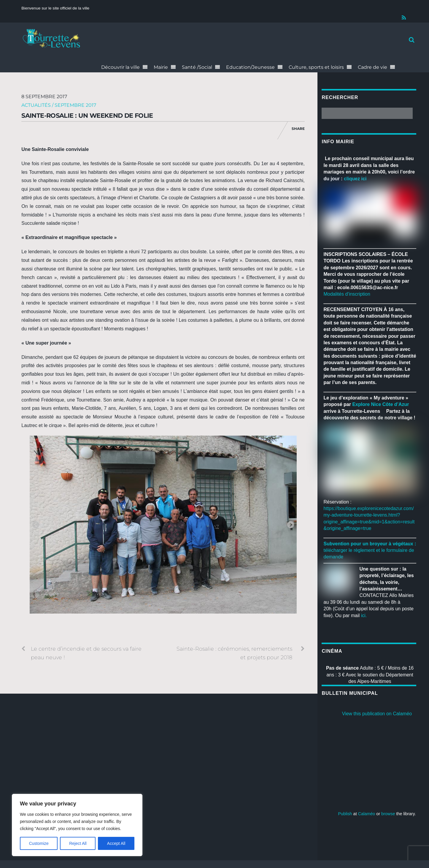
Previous (36, 525)
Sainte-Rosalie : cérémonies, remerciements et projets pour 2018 (241, 653)
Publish (345, 814)
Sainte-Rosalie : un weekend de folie (87, 116)
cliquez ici (355, 179)
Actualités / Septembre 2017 (59, 105)
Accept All (116, 843)
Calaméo (367, 814)
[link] (380, 404)
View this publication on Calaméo (377, 714)
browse (388, 814)
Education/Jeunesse (250, 67)
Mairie (161, 67)
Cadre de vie (372, 67)
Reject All (78, 843)
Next (290, 525)
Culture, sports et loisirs (316, 67)
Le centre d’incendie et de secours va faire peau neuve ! (81, 653)
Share (298, 129)
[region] (77, 825)
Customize (39, 843)
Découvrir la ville (120, 67)
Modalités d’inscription (347, 294)
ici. (364, 615)
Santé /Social (197, 67)
